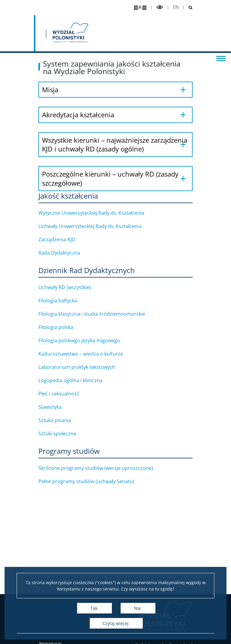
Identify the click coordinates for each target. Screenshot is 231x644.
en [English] (176, 7)
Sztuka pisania (62, 420)
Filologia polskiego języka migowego (87, 340)
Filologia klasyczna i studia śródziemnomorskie (99, 314)
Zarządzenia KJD (64, 239)
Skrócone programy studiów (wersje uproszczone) (103, 468)
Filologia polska (63, 327)
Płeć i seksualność (66, 394)
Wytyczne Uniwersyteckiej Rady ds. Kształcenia (99, 213)
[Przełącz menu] (220, 58)
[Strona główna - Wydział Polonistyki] (70, 33)
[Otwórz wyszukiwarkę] (188, 8)
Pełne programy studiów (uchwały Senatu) (94, 481)
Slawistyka (58, 407)
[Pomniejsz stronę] (144, 8)
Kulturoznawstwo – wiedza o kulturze (88, 354)
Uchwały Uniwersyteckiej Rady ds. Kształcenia (98, 226)
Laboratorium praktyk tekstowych (84, 367)
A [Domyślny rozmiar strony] (140, 7)
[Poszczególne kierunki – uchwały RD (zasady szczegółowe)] (115, 179)
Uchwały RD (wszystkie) (72, 287)
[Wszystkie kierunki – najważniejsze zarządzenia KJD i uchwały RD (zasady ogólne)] (115, 145)
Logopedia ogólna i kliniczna (78, 380)
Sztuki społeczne (65, 434)
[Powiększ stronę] (136, 8)
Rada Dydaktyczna (67, 253)
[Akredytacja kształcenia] (115, 115)
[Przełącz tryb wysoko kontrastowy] (160, 7)
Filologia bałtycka (65, 301)
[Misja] (115, 90)
